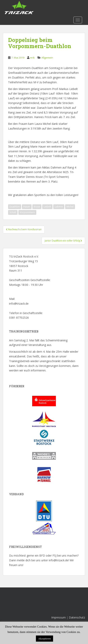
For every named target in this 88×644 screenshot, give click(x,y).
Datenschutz (77, 617)
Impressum (59, 617)
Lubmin (59, 207)
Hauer (27, 207)
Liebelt (47, 207)
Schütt (13, 212)
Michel (70, 207)
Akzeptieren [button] (45, 639)
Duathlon (15, 207)
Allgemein (47, 58)
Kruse (37, 207)
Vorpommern (27, 212)
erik (32, 58)
